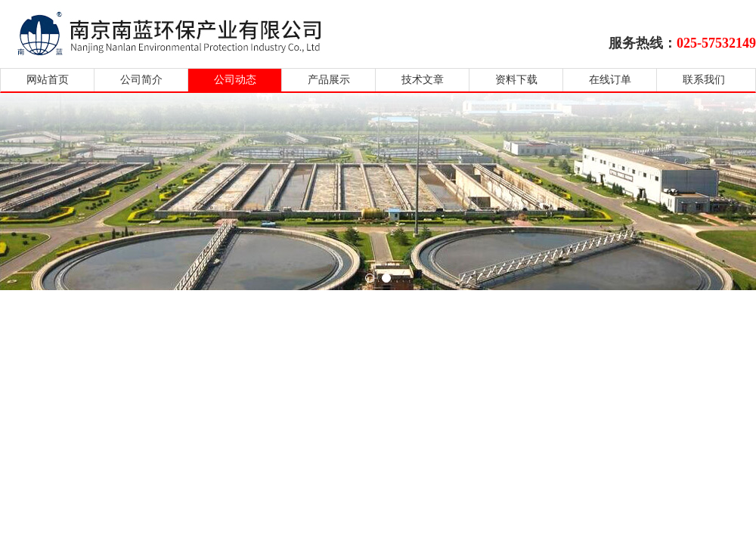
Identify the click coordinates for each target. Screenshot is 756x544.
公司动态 (235, 80)
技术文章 (423, 80)
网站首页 (48, 80)
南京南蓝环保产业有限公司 (183, 32)
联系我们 (704, 80)
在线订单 (610, 80)
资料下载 (516, 80)
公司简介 (141, 80)
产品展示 (329, 80)
